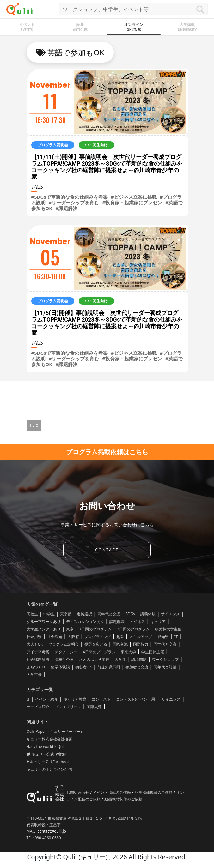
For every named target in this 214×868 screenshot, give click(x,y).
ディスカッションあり (85, 621)
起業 (120, 637)
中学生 (49, 614)
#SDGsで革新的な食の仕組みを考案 (70, 197)
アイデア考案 (38, 652)
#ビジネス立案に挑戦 (134, 197)
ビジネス (138, 621)
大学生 (120, 659)
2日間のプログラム (133, 629)
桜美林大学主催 (168, 629)
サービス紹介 (38, 707)
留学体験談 (60, 667)
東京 (70, 629)
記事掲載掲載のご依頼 (154, 792)
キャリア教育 (75, 699)
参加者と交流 (137, 667)
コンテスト (101, 699)
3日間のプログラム (95, 629)
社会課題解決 (38, 659)
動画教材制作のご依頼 (123, 799)
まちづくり (36, 667)
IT (176, 637)
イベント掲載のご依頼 (112, 792)
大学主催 (34, 675)
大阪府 (73, 637)
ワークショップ (165, 659)
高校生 (32, 614)
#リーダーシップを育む (74, 202)
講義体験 (148, 614)
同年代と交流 (109, 614)
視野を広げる (96, 644)
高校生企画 (64, 659)
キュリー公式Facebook (48, 762)
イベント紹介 (46, 699)
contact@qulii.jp (52, 831)
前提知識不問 (109, 667)
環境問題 (139, 659)
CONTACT (107, 550)
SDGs (130, 614)
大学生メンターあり (44, 629)
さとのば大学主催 (94, 659)
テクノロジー (66, 652)
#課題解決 (66, 208)
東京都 (66, 614)
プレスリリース (68, 707)
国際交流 (120, 644)
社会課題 (55, 637)
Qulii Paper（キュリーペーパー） (55, 731)
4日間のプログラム (99, 652)
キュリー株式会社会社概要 (49, 739)
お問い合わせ (78, 792)
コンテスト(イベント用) (136, 699)
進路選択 (84, 614)
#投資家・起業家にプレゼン (132, 202)
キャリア (158, 621)
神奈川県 (34, 637)
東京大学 (128, 652)
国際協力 (141, 644)
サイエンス (170, 614)
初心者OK (84, 667)
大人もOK (35, 644)
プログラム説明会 (64, 644)
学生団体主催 (153, 652)
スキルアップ (141, 637)
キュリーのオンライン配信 (49, 769)
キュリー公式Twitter (46, 754)
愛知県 (163, 637)
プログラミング (98, 637)
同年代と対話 (165, 667)
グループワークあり (44, 621)
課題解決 (117, 621)
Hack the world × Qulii (46, 747)
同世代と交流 (165, 644)
